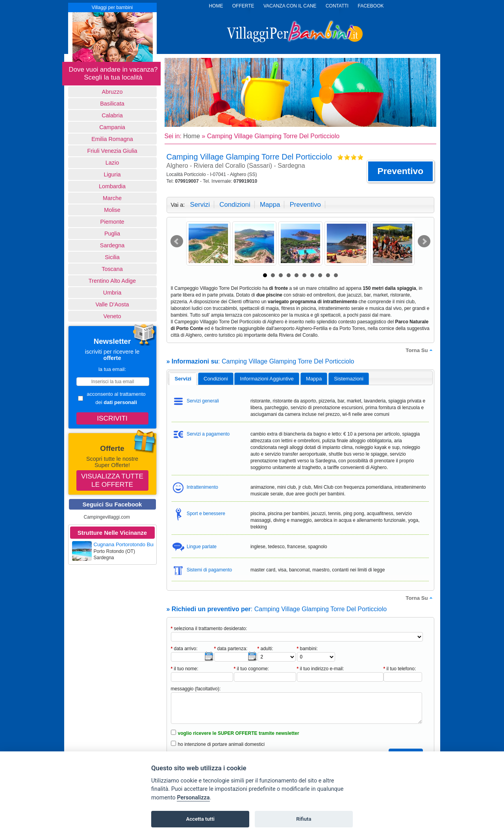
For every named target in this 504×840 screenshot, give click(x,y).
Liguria (112, 174)
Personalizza (193, 798)
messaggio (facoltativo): (196, 689)
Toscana (112, 269)
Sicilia (112, 257)
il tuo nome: (185, 669)
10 (336, 275)
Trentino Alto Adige (112, 281)
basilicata (112, 104)
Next (424, 241)
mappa (270, 205)
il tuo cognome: (251, 669)
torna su (420, 350)
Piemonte (112, 222)
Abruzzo (112, 92)
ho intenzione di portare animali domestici (221, 744)
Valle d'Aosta (112, 304)
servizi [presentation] (183, 379)
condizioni (235, 205)
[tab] (183, 379)
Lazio (112, 163)
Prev (177, 241)
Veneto (112, 316)
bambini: (307, 649)
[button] (400, 171)
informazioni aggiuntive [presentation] (267, 379)
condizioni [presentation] (216, 379)
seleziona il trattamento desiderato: (209, 629)
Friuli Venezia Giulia (112, 151)
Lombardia (112, 186)
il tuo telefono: (400, 669)
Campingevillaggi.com (107, 517)
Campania (112, 127)
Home (192, 136)
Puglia (112, 234)
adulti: (265, 649)
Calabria (112, 115)
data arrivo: (184, 649)
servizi (200, 205)
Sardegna (112, 245)
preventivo (305, 205)
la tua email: (112, 369)
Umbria (112, 293)
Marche (112, 198)
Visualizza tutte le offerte (112, 480)
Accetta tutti (200, 819)
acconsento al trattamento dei (112, 398)
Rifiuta (304, 819)
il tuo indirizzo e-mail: (321, 669)
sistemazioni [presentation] (349, 379)
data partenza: (231, 649)
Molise (112, 210)
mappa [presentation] (314, 379)
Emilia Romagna (112, 139)
